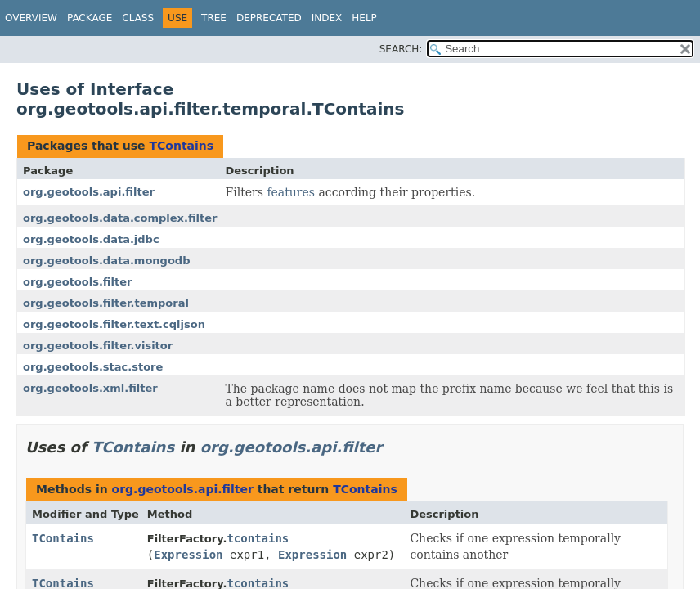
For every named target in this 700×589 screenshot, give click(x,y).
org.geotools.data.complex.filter (120, 218)
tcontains (258, 538)
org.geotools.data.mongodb (106, 261)
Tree (214, 18)
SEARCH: (401, 49)
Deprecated (269, 18)
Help (364, 18)
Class (138, 18)
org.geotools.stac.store (93, 367)
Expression (188, 555)
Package (90, 18)
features (291, 192)
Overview (31, 18)
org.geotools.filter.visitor (98, 346)
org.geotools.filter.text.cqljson (114, 324)
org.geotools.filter (77, 282)
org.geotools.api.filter (89, 192)
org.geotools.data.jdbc (91, 239)
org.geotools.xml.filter (90, 388)
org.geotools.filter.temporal (106, 303)
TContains (181, 146)
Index (327, 18)
